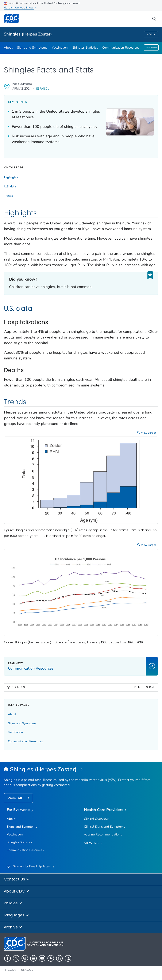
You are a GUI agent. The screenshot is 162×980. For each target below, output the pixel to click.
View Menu (151, 48)
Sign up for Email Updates (31, 866)
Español (43, 89)
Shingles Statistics (85, 48)
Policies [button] (13, 903)
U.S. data (10, 187)
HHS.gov (10, 970)
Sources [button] (18, 687)
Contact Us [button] (17, 879)
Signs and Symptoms (32, 48)
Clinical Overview (96, 819)
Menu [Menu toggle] (151, 34)
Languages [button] (16, 915)
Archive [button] (13, 927)
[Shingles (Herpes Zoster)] (81, 770)
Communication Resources (121, 48)
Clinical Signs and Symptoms (105, 827)
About (8, 48)
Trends (8, 196)
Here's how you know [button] (20, 8)
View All (15, 798)
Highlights (11, 177)
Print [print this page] (138, 687)
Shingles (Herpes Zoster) (28, 34)
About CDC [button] (16, 891)
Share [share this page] (151, 687)
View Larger (148, 433)
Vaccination (60, 48)
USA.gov (27, 970)
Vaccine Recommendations (103, 834)
